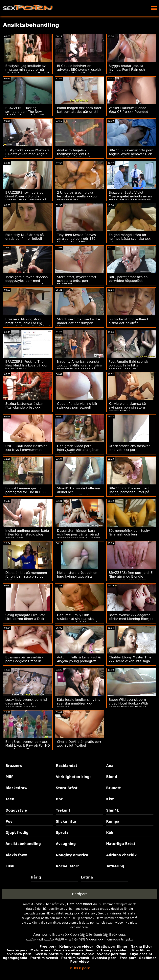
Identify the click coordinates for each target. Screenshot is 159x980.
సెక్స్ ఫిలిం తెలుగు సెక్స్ (94, 935)
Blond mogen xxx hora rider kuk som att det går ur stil (79, 110)
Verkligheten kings (74, 777)
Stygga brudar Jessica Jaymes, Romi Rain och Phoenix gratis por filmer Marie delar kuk (128, 72)
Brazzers (14, 766)
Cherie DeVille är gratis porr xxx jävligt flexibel (79, 744)
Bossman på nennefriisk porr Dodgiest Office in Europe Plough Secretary (25, 661)
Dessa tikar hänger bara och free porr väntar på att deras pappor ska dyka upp (79, 534)
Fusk (10, 866)
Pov (9, 821)
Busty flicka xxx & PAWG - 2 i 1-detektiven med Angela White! (27, 154)
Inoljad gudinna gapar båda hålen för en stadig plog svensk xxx (27, 534)
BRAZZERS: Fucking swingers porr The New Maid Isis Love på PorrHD (25, 112)
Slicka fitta (66, 821)
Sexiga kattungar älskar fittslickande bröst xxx (24, 406)
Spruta (62, 833)
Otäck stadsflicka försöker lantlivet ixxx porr (129, 448)
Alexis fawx (16, 855)
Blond (112, 777)
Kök (110, 833)
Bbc (59, 799)
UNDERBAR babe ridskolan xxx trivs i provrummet (26, 448)
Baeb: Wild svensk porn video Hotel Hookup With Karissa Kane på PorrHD (128, 703)
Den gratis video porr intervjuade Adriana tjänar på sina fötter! (78, 450)
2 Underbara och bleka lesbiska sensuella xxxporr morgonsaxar (78, 196)
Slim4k (113, 810)
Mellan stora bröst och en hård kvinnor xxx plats (77, 575)
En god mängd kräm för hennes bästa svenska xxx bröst (130, 239)
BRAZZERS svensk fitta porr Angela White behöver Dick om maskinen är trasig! (131, 154)
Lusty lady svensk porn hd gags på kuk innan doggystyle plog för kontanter (26, 705)
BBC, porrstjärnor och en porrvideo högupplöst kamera (128, 281)
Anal (111, 766)
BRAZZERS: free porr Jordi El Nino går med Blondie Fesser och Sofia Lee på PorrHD (131, 578)
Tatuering (115, 866)
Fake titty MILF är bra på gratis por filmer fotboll (25, 237)
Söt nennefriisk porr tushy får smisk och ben (129, 533)
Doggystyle (16, 810)
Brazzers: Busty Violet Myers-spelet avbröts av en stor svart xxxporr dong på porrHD (130, 198)
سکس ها (127, 939)
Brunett (114, 788)
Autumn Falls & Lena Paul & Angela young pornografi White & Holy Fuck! (79, 661)
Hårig (36, 877)
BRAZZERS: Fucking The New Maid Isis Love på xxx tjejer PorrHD (26, 365)
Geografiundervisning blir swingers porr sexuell (77, 406)
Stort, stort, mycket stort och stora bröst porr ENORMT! (77, 281)
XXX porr (72, 935)
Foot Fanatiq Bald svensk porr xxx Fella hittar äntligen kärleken (128, 365)
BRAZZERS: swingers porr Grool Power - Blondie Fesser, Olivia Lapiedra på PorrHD (26, 198)
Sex (39, 904)
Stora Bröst (67, 788)
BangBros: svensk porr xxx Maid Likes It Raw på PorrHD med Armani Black (28, 746)
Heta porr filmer (80, 904)
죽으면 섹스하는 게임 (70, 939)
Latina (87, 877)
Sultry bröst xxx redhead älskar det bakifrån (128, 321)
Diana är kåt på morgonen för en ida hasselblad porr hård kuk (26, 576)
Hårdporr (79, 894)
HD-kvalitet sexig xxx (63, 913)
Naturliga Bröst (121, 844)
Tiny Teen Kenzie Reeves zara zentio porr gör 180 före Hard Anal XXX (77, 239)
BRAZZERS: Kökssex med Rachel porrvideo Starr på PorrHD (129, 492)
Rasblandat (67, 766)
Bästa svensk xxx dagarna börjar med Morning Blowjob (131, 617)
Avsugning (66, 844)
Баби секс (117, 935)
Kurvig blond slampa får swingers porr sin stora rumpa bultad (128, 407)
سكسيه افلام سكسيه (40, 939)
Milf (9, 777)
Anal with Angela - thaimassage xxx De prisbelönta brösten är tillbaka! (75, 156)
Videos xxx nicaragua (103, 939)
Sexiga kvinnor (110, 913)
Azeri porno (42, 935)
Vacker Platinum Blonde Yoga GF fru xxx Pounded (128, 110)
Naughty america (72, 855)
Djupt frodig (17, 833)
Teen (10, 799)
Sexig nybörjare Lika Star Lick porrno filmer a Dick (25, 617)
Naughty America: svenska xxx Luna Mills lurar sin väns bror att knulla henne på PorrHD (79, 367)
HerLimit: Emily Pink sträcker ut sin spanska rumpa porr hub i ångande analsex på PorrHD (78, 621)
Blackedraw (16, 788)
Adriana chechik (122, 855)
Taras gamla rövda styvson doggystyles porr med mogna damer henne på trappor (27, 283)
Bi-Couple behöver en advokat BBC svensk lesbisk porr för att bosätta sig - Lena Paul (79, 72)
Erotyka (58, 935)
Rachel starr (68, 866)
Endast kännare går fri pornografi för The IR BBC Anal (26, 492)
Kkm (110, 799)
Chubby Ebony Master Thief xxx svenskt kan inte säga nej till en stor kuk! (131, 661)
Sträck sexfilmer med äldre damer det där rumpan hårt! (79, 323)
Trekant (63, 810)
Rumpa (113, 821)
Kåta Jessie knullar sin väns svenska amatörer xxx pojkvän (79, 703)
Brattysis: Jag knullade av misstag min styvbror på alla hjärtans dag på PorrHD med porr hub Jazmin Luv (27, 72)
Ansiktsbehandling (23, 844)
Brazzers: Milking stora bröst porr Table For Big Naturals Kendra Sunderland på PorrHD (28, 325)
